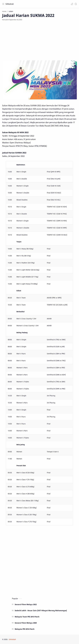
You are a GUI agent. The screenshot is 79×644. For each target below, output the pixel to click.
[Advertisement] (39, 40)
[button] (72, 4)
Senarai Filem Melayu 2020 (26, 623)
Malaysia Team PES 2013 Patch (27, 617)
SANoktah (10, 4)
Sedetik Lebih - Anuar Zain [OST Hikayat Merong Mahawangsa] (41, 610)
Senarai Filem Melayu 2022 (26, 604)
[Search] (76, 4)
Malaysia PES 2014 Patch (25, 629)
